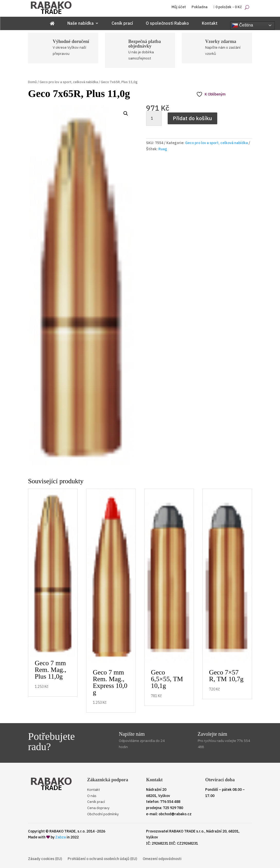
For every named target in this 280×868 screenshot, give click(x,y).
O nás (92, 796)
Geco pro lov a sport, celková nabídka (69, 82)
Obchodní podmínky (103, 814)
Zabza (61, 837)
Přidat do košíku (192, 118)
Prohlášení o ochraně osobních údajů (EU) (102, 859)
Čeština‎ (243, 25)
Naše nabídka (80, 24)
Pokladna (200, 7)
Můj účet (179, 7)
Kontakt (210, 24)
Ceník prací (122, 24)
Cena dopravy (98, 808)
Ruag (163, 149)
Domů (32, 82)
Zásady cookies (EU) (45, 859)
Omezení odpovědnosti (162, 859)
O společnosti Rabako (167, 24)
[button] (126, 113)
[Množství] (154, 119)
